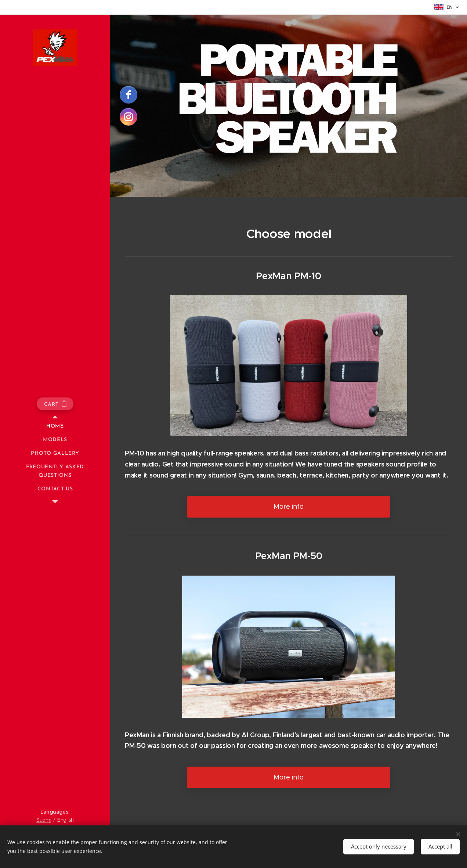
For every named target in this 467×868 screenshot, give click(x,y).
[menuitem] (55, 426)
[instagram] (128, 117)
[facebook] (128, 95)
